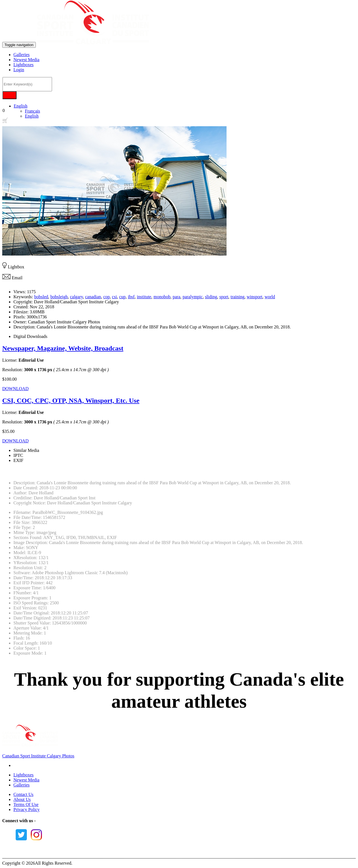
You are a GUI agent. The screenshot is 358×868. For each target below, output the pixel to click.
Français (32, 111)
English (21, 106)
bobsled (41, 297)
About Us (22, 799)
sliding (211, 297)
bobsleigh (59, 297)
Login (19, 70)
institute (144, 297)
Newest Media (26, 60)
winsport (255, 297)
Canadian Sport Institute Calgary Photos (38, 756)
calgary (76, 297)
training (237, 297)
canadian (93, 297)
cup (122, 297)
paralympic (193, 297)
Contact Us (23, 794)
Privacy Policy (27, 809)
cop (106, 297)
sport (224, 297)
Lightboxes (23, 65)
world (270, 297)
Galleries (22, 55)
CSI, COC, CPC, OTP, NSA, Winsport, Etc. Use (71, 400)
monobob (162, 297)
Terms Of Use (26, 804)
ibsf (131, 297)
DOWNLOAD (15, 389)
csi (114, 297)
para (176, 297)
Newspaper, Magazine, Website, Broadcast (63, 348)
